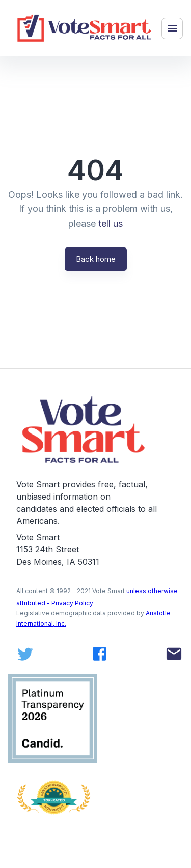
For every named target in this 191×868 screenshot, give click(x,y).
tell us (111, 223)
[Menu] (172, 28)
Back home (96, 259)
